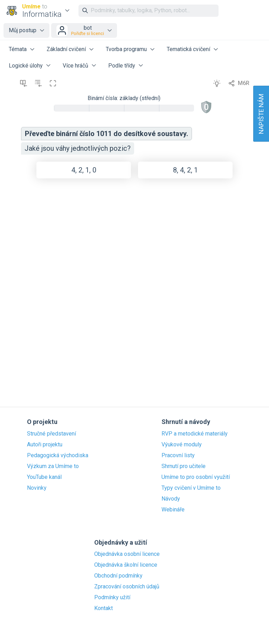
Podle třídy (122, 66)
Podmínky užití (112, 597)
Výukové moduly (182, 445)
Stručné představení (51, 434)
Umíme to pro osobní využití (196, 477)
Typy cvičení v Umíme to (191, 488)
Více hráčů (75, 66)
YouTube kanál (44, 477)
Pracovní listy (178, 455)
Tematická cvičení (188, 49)
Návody (171, 499)
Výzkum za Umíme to (53, 466)
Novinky (37, 488)
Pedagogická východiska (58, 455)
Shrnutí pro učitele (184, 466)
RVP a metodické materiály (195, 434)
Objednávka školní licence (126, 565)
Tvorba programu (126, 49)
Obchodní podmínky (118, 576)
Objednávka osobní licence (127, 554)
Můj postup (23, 30)
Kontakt (104, 608)
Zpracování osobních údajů (127, 587)
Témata (18, 49)
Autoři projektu (45, 445)
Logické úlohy (26, 66)
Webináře (173, 510)
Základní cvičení (66, 49)
